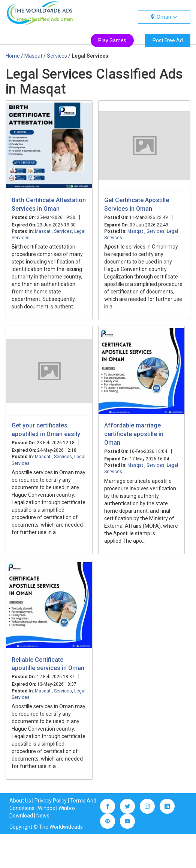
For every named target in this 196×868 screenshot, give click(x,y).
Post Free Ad (168, 40)
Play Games (112, 40)
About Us (20, 801)
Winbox (46, 808)
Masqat (43, 231)
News (43, 816)
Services (63, 231)
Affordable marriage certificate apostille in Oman (134, 434)
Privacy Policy (51, 801)
